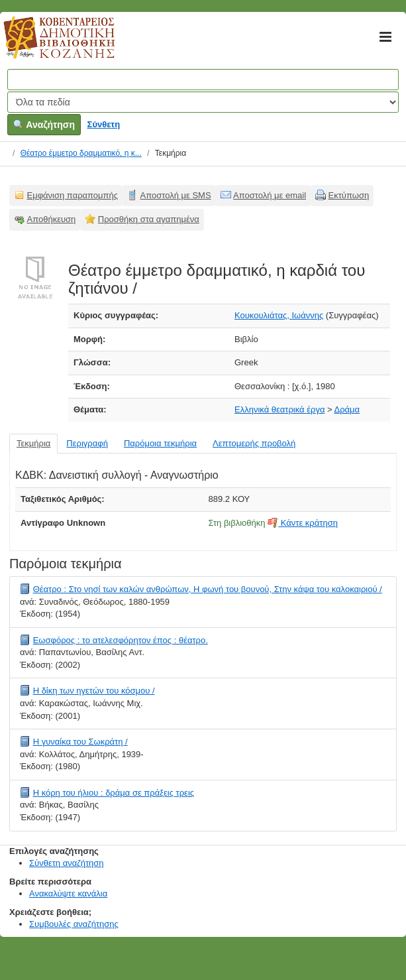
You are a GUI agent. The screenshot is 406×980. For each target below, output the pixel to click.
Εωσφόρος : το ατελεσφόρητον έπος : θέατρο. (121, 640)
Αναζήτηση (44, 125)
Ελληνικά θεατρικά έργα (279, 409)
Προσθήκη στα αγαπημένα (149, 219)
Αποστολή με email (270, 195)
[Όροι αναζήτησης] (203, 80)
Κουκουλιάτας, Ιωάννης (279, 315)
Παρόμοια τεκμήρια (160, 443)
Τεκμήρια (33, 443)
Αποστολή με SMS (176, 195)
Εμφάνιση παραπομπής (73, 195)
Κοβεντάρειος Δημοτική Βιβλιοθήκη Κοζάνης (47, 45)
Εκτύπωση (349, 195)
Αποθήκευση (52, 219)
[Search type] (203, 102)
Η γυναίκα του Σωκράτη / (80, 742)
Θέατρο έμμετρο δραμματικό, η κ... (81, 153)
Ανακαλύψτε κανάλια (68, 893)
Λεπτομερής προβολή (254, 443)
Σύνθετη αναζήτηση (67, 863)
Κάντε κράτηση (303, 523)
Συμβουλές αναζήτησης (74, 924)
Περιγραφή (87, 443)
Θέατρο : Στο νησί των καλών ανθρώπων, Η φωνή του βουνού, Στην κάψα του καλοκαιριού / (208, 589)
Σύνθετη (104, 124)
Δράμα (347, 409)
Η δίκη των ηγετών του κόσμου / (94, 691)
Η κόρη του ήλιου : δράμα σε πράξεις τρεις (114, 793)
